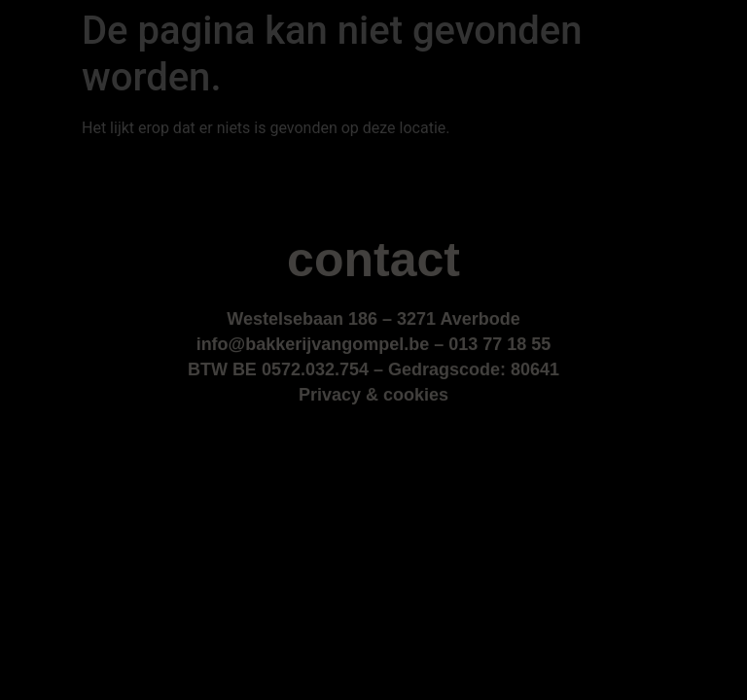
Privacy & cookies (373, 396)
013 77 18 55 (499, 345)
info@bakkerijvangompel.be (313, 345)
